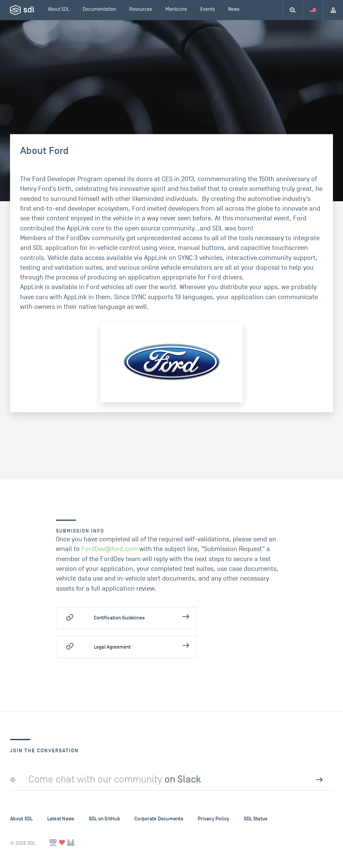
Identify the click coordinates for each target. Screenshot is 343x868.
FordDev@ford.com (110, 549)
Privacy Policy (214, 819)
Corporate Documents (159, 819)
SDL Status (256, 819)
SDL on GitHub (104, 819)
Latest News (61, 819)
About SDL (21, 819)
